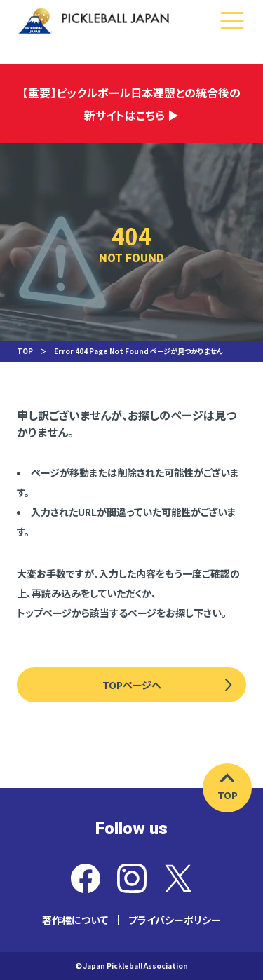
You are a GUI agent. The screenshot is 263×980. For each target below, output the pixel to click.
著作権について (75, 920)
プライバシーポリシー (175, 920)
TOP (25, 351)
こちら (150, 115)
